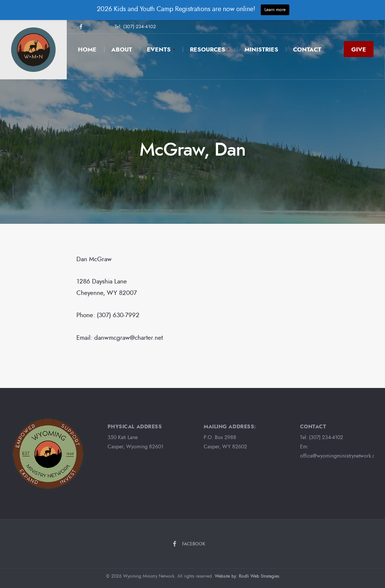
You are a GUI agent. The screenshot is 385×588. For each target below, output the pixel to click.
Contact (307, 49)
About (122, 49)
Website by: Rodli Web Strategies (247, 576)
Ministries (261, 49)
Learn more (275, 10)
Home (87, 49)
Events (159, 49)
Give (359, 49)
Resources (208, 49)
